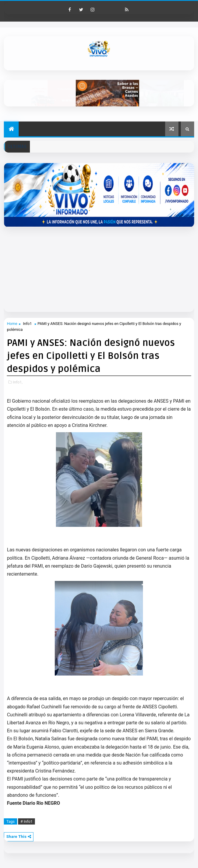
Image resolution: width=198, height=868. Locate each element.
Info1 (28, 324)
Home (12, 324)
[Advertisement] (101, 269)
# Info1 (26, 821)
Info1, (18, 382)
